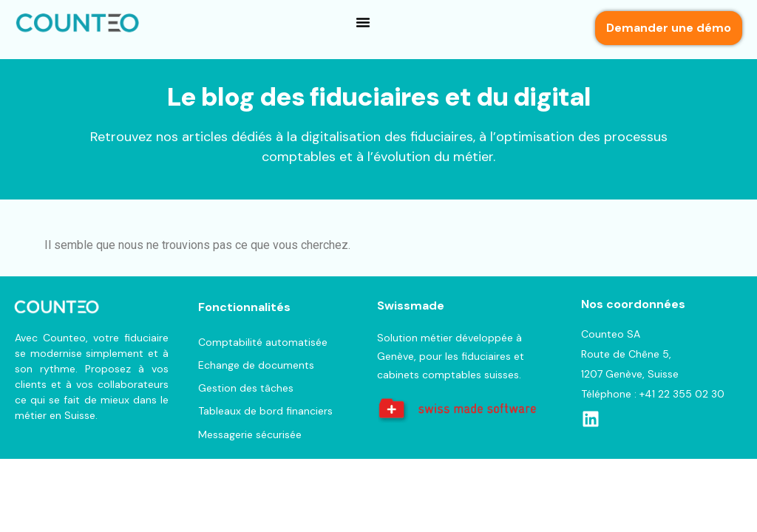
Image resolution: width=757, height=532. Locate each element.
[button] (363, 22)
